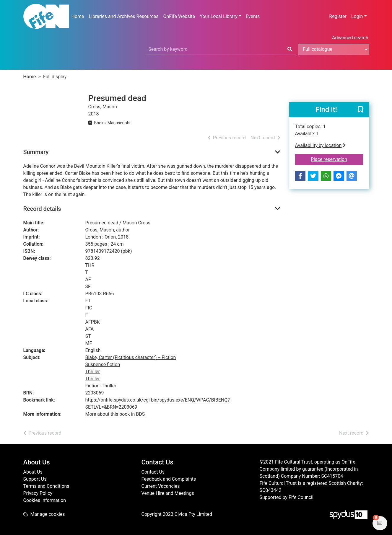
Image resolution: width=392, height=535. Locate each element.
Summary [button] (36, 152)
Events (253, 16)
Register (338, 16)
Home (78, 16)
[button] (360, 110)
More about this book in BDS (115, 414)
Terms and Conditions (46, 486)
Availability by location (321, 145)
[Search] (290, 49)
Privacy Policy (38, 493)
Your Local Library (219, 16)
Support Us (35, 479)
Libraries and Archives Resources (124, 16)
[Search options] (334, 49)
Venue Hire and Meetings (168, 493)
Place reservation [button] (337, 159)
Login (357, 16)
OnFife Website (179, 16)
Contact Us (153, 472)
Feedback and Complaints (169, 479)
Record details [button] (42, 209)
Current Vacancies (161, 486)
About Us (33, 472)
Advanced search (350, 38)
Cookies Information (45, 500)
